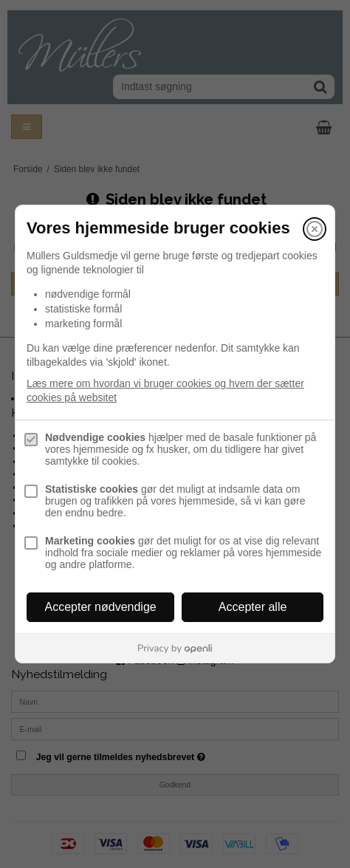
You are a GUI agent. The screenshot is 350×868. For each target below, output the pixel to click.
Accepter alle (253, 607)
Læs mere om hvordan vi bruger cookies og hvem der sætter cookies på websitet (165, 390)
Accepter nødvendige (101, 607)
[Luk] (315, 229)
